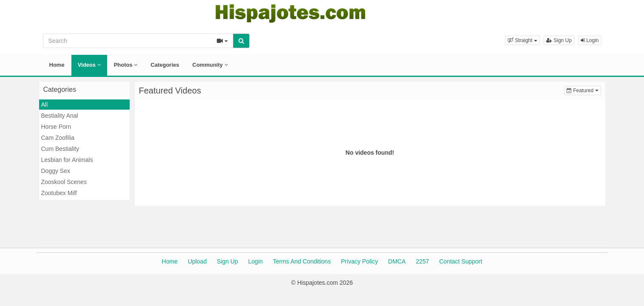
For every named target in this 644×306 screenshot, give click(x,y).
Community (210, 65)
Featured (584, 90)
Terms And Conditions (302, 261)
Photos (126, 65)
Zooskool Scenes (64, 182)
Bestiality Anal (60, 116)
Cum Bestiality (60, 149)
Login (590, 40)
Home (57, 65)
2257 (422, 261)
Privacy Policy (359, 261)
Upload (197, 261)
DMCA (397, 261)
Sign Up (559, 40)
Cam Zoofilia (58, 138)
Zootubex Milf (59, 193)
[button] (522, 40)
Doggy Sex (56, 171)
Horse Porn (56, 127)
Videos (89, 65)
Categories (165, 65)
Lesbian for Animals (67, 160)
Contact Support (461, 261)
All (45, 105)
